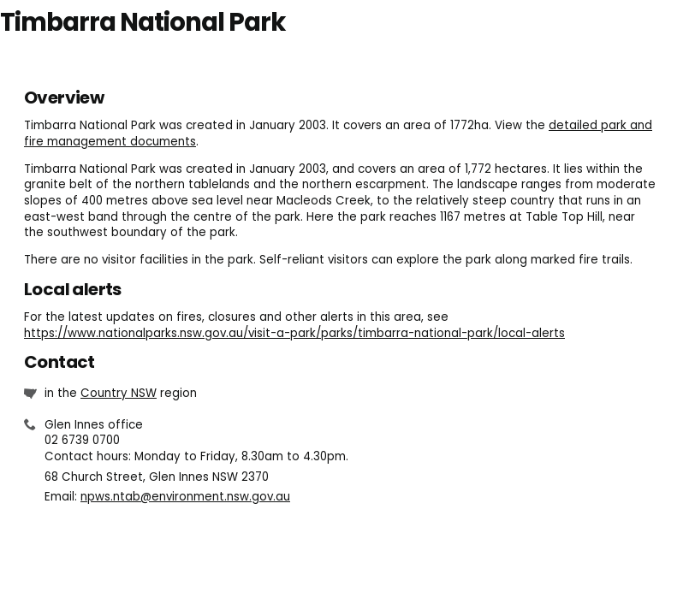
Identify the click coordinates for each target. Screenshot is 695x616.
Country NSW (119, 393)
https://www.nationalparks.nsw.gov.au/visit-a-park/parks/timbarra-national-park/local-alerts (294, 333)
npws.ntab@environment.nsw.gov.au (185, 497)
